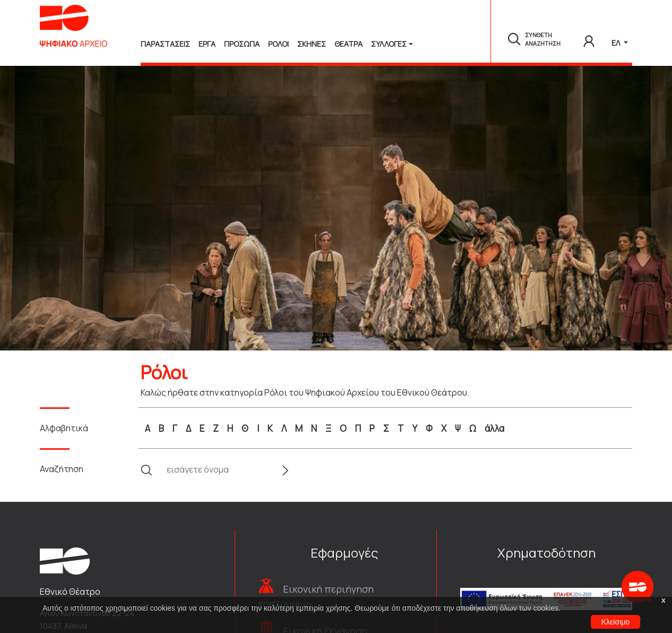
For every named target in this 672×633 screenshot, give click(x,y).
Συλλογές (389, 44)
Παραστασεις (165, 44)
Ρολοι (278, 44)
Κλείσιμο (615, 622)
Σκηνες (312, 44)
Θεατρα (348, 44)
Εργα (207, 44)
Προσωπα (242, 44)
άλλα (494, 428)
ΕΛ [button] (617, 43)
